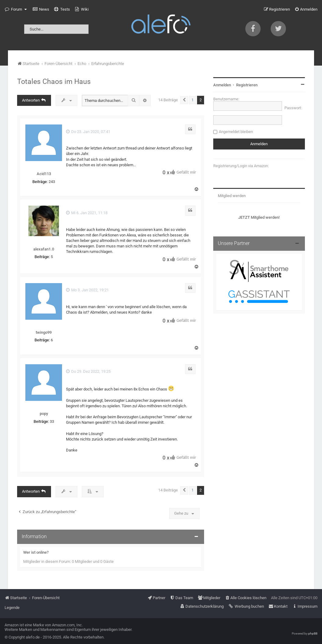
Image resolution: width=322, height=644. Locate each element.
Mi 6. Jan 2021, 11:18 (87, 213)
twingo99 (44, 332)
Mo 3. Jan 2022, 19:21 (87, 290)
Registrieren (247, 85)
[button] (184, 100)
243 (52, 182)
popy (44, 414)
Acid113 (44, 174)
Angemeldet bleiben (236, 132)
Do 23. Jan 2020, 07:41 (88, 132)
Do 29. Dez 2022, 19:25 (88, 371)
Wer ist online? (36, 552)
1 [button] (193, 100)
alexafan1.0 (44, 249)
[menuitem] (41, 9)
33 (52, 421)
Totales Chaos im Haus (54, 81)
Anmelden (222, 85)
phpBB (313, 633)
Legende (12, 608)
